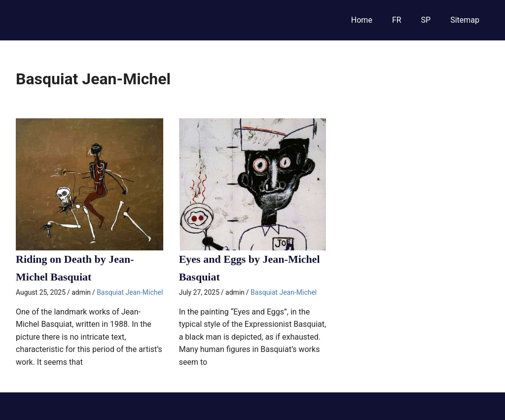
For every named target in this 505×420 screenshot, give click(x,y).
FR (397, 20)
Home (362, 20)
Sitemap (465, 20)
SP (426, 20)
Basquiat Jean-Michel (130, 292)
